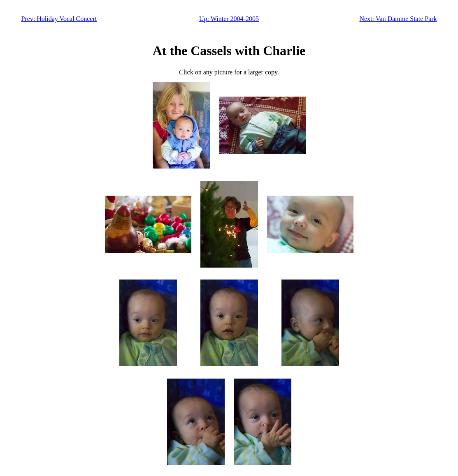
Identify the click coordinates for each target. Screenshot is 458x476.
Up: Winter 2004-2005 (229, 19)
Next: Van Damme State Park (398, 19)
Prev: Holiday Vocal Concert (59, 19)
